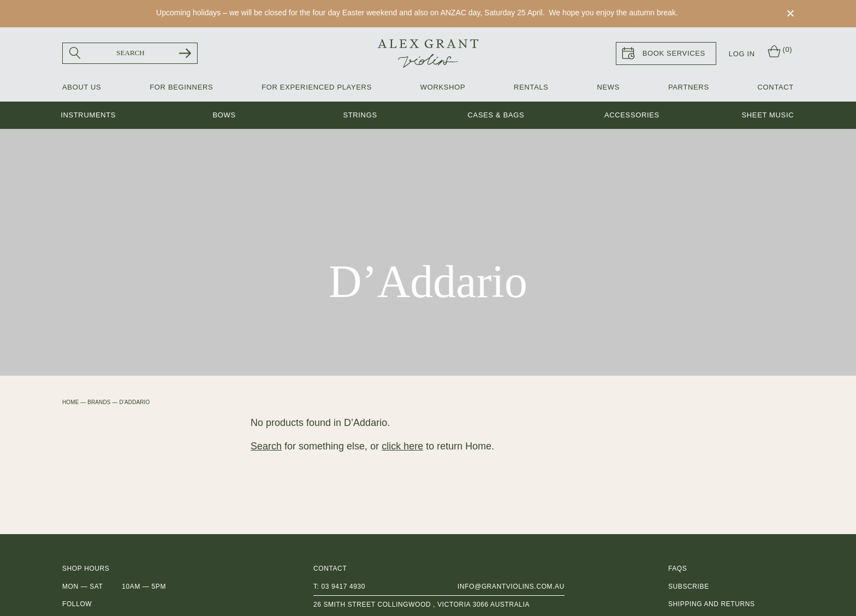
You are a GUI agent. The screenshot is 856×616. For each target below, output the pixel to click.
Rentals (531, 87)
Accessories (632, 115)
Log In (742, 54)
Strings (360, 115)
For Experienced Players (317, 87)
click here (402, 446)
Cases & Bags (496, 115)
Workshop (443, 87)
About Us (82, 87)
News (608, 87)
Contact (776, 87)
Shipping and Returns (712, 605)
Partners (689, 87)
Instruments (88, 115)
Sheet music (768, 115)
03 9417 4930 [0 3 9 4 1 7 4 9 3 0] (343, 587)
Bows (224, 115)
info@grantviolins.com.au (511, 587)
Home (70, 402)
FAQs (677, 569)
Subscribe (689, 587)
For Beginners (181, 87)
